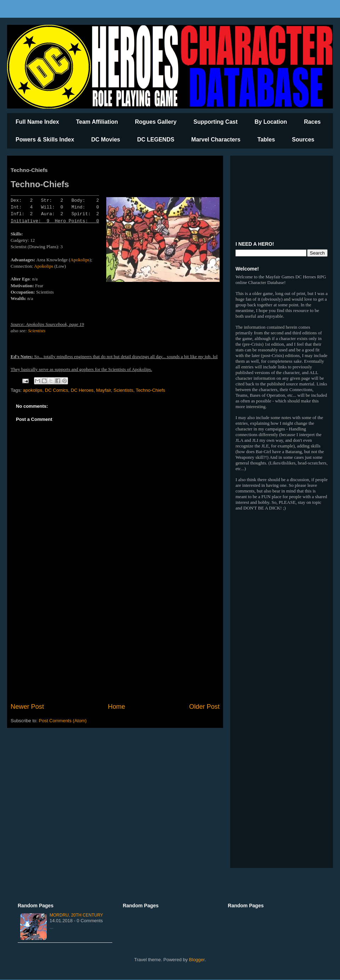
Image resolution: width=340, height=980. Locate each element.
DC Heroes (82, 390)
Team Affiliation (97, 122)
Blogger (197, 960)
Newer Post (27, 707)
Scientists (37, 331)
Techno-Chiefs (150, 390)
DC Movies (106, 140)
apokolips (33, 390)
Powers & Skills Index (45, 140)
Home (117, 707)
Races (312, 122)
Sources (303, 140)
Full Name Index (37, 122)
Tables (266, 140)
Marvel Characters (216, 140)
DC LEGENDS (156, 140)
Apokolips (80, 260)
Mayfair (103, 390)
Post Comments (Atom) (63, 721)
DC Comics (57, 390)
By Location (271, 122)
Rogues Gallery (156, 122)
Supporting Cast (215, 122)
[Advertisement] (115, 644)
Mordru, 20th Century (76, 915)
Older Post (204, 707)
